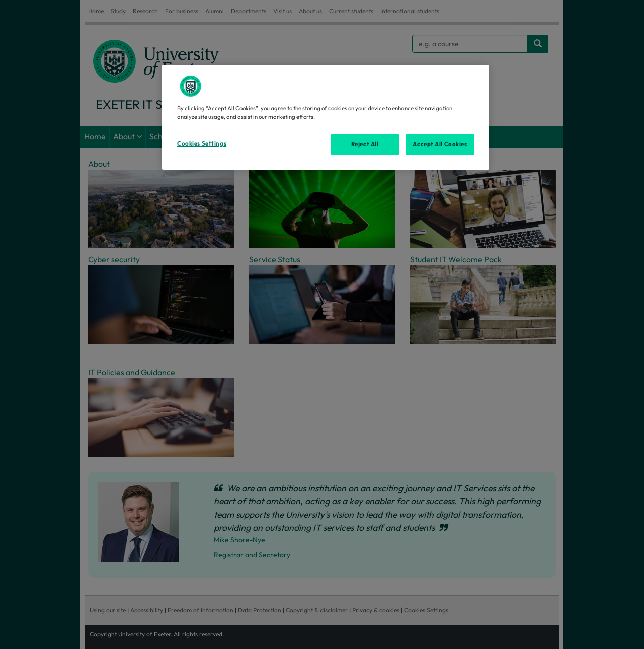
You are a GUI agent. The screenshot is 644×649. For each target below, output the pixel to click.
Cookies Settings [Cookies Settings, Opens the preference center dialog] (202, 143)
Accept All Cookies (440, 144)
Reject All (365, 144)
